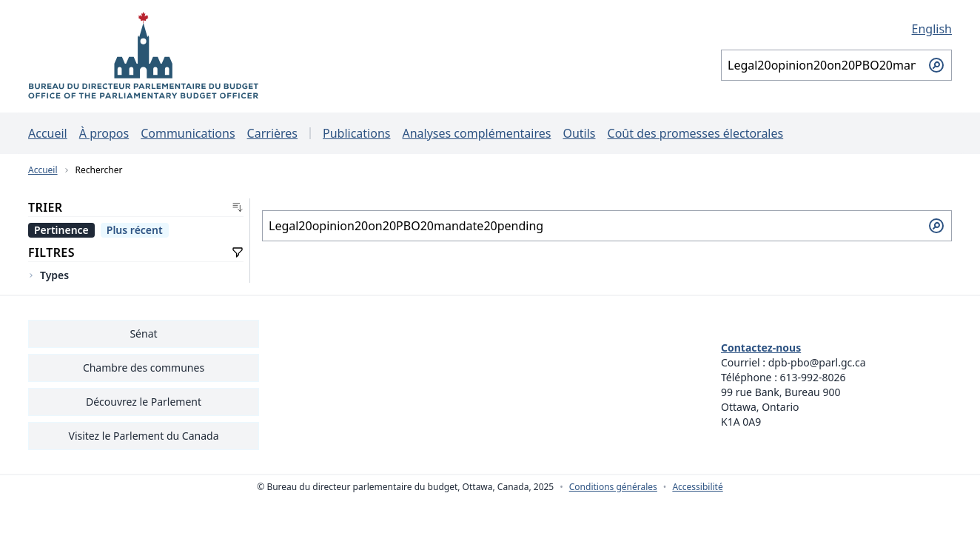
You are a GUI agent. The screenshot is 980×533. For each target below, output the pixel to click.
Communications (188, 133)
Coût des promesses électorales (696, 133)
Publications (356, 133)
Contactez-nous (761, 348)
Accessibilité (697, 487)
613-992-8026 (813, 377)
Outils (579, 133)
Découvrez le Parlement (144, 402)
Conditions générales (613, 487)
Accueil (48, 133)
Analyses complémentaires (476, 133)
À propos (104, 133)
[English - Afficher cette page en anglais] (836, 29)
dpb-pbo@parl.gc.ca (817, 362)
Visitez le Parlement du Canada (143, 436)
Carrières (272, 133)
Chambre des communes (144, 368)
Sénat (143, 333)
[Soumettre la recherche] (936, 65)
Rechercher (99, 170)
